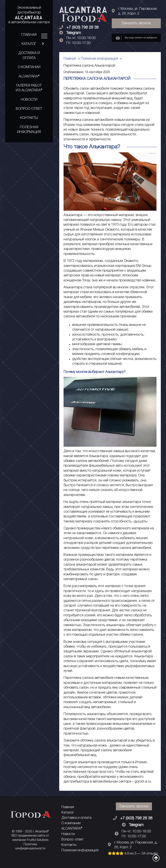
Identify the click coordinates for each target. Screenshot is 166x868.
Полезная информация (29, 130)
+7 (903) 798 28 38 (82, 28)
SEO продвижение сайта (28, 836)
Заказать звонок (136, 23)
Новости (29, 100)
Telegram (73, 33)
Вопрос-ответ (29, 109)
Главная (29, 35)
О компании (29, 67)
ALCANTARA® (29, 77)
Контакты (29, 118)
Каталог (34, 44)
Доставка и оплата (29, 56)
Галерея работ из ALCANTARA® (29, 88)
